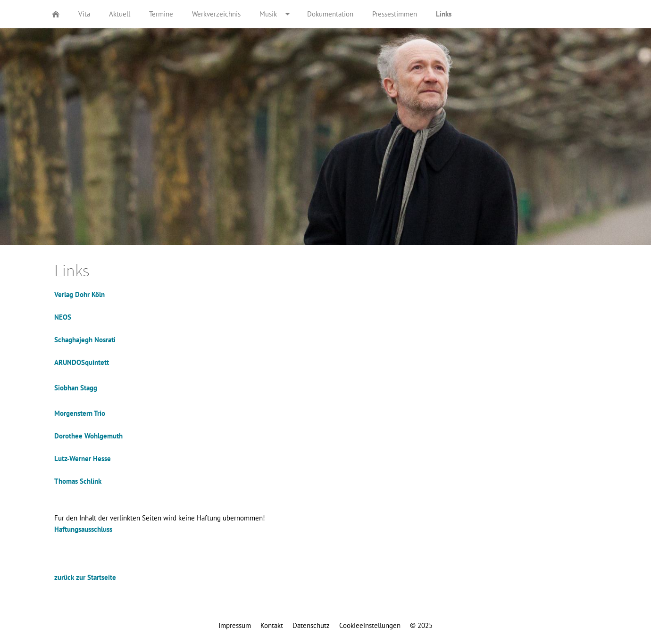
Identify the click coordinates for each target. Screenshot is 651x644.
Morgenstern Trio (80, 413)
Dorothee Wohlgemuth (88, 436)
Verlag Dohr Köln (79, 294)
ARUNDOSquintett (82, 362)
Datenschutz (311, 625)
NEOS (63, 317)
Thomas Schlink (78, 481)
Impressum (235, 625)
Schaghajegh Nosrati (85, 340)
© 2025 (421, 625)
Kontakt (272, 625)
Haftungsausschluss (83, 529)
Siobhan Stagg (76, 388)
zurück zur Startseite (85, 577)
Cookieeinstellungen (370, 625)
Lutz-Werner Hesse (83, 458)
